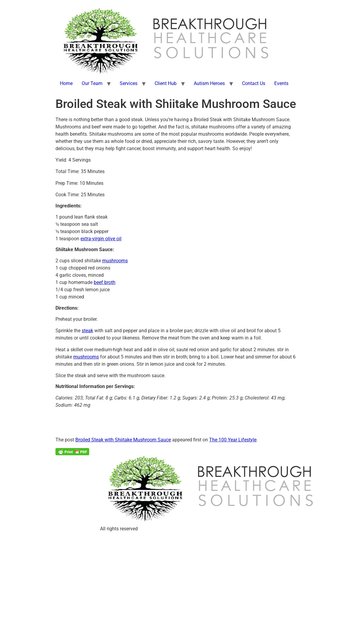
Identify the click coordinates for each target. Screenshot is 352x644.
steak (87, 331)
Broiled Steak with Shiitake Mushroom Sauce (123, 440)
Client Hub (166, 83)
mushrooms (115, 261)
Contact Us (254, 83)
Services (129, 83)
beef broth (105, 282)
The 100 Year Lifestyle (233, 440)
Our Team (92, 83)
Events (281, 83)
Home (66, 83)
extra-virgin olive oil (101, 239)
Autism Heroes (209, 83)
